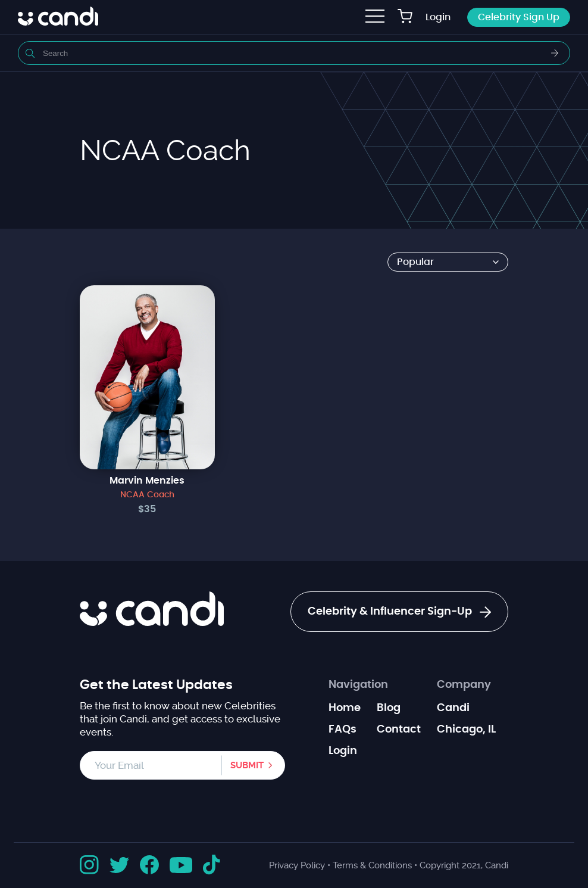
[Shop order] (448, 262)
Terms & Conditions (372, 865)
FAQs (343, 730)
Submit (247, 765)
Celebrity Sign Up (519, 17)
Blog (389, 708)
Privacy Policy (297, 865)
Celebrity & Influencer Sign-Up (399, 612)
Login (438, 17)
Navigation (358, 685)
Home (345, 708)
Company (464, 685)
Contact (399, 730)
